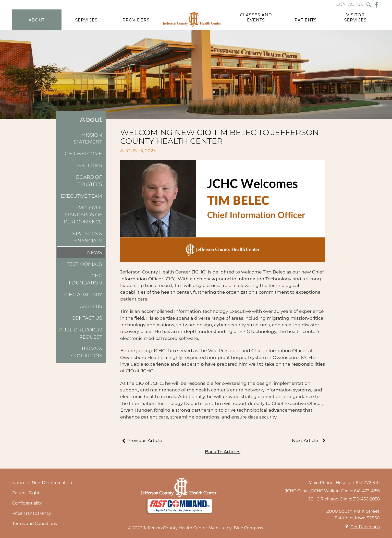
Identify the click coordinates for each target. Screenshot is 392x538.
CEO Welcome (83, 154)
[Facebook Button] (376, 5)
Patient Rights (27, 493)
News (95, 252)
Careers (91, 306)
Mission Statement (88, 139)
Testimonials (84, 264)
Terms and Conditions (35, 524)
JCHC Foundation (85, 279)
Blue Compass (248, 528)
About (91, 119)
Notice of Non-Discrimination (42, 483)
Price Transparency (32, 513)
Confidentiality (27, 503)
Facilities (90, 165)
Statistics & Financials (87, 237)
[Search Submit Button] (369, 5)
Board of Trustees (89, 181)
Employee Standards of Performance (83, 215)
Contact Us (87, 318)
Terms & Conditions (87, 352)
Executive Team (82, 196)
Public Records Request (80, 333)
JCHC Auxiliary (82, 295)
